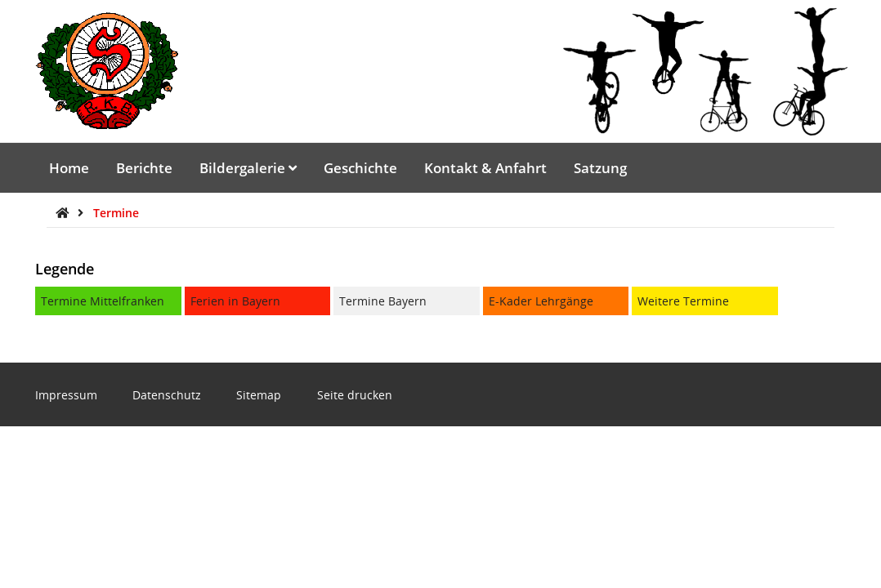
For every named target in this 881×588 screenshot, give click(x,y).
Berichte (144, 168)
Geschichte (360, 168)
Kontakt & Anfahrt (485, 168)
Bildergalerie (248, 168)
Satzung (600, 168)
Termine (116, 213)
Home (69, 168)
